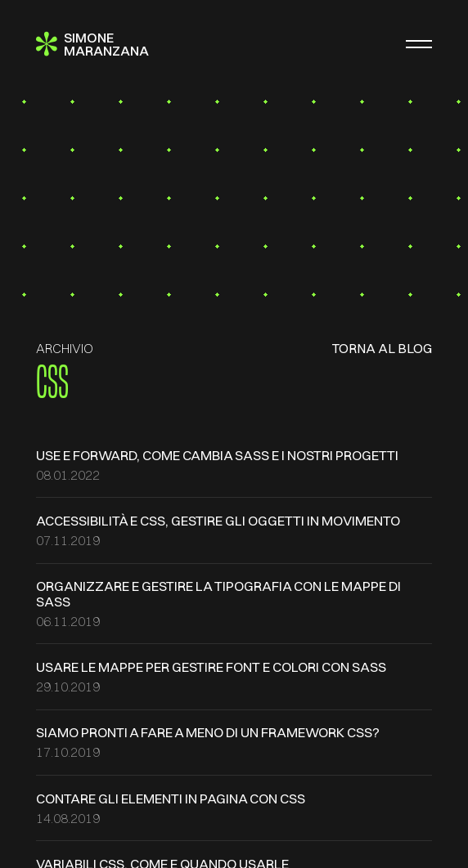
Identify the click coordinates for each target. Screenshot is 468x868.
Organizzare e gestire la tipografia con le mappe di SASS (218, 593)
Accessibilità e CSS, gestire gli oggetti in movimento (218, 521)
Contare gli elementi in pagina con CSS (171, 799)
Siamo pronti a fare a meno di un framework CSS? (208, 732)
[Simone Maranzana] (92, 45)
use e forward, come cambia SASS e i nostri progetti (217, 455)
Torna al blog (382, 348)
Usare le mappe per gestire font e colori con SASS (211, 667)
